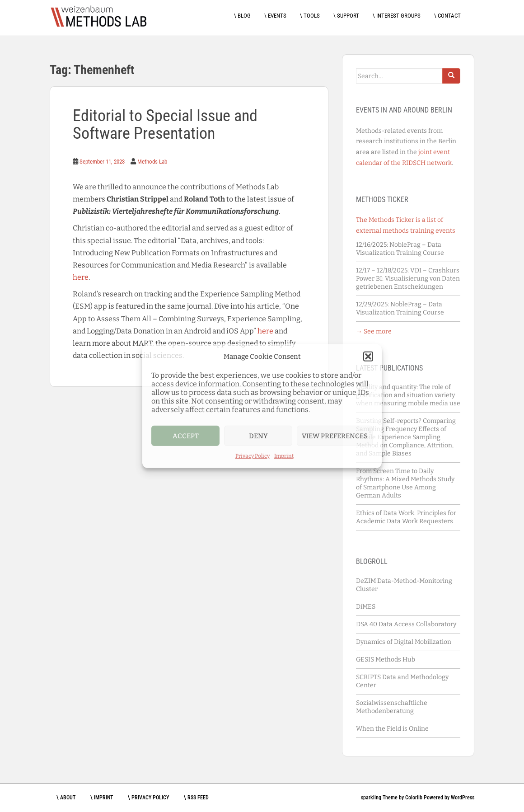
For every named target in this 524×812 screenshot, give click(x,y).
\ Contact (447, 16)
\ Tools (310, 16)
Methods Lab (152, 162)
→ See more (374, 331)
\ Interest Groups (397, 16)
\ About (66, 798)
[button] (368, 357)
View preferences (335, 436)
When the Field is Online (392, 729)
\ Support (346, 16)
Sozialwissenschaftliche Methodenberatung (392, 707)
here (81, 277)
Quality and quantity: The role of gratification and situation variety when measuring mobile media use (408, 395)
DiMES (366, 607)
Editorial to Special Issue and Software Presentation (165, 125)
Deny (258, 436)
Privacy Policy (253, 456)
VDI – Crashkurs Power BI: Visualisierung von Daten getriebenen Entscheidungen (408, 279)
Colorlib (414, 798)
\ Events (275, 16)
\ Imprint (102, 798)
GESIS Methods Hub (386, 659)
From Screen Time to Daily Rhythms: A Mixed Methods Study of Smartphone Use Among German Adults (405, 483)
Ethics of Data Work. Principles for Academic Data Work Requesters (406, 517)
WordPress (463, 798)
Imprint (284, 456)
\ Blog (242, 16)
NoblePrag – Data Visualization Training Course (401, 249)
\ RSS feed (196, 798)
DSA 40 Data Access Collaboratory (406, 624)
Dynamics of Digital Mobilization (404, 642)
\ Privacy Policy (148, 798)
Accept (186, 436)
